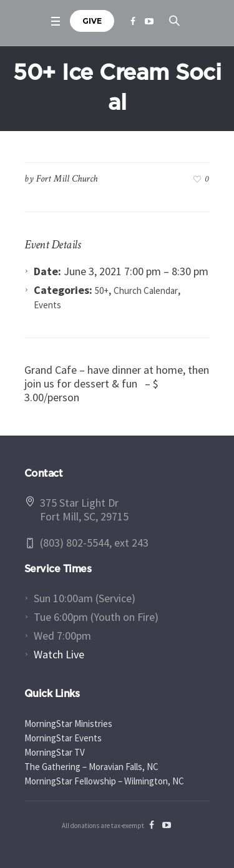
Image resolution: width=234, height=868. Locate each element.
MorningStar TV (55, 752)
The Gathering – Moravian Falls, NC (91, 767)
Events (47, 305)
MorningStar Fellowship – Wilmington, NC (104, 781)
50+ (102, 290)
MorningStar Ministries (68, 724)
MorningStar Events (63, 738)
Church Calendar (146, 290)
